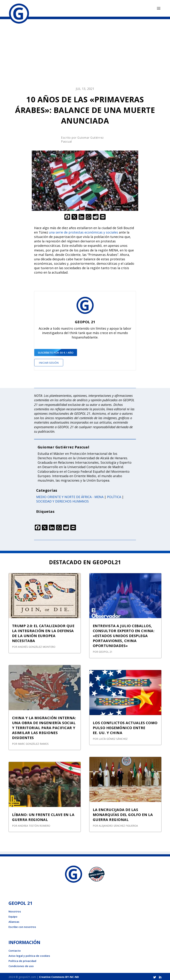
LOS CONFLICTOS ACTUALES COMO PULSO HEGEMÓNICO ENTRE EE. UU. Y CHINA (125, 727)
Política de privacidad (22, 960)
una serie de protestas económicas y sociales (83, 231)
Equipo (13, 916)
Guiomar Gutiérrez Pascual (64, 446)
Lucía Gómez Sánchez (113, 738)
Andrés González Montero (37, 646)
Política (114, 496)
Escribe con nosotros (22, 926)
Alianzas (14, 921)
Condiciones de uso (21, 965)
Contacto (15, 950)
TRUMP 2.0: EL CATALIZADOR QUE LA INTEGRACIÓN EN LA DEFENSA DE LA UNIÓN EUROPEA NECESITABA (43, 632)
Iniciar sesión (49, 362)
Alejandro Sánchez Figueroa (118, 825)
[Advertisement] (85, 54)
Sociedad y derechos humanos (62, 500)
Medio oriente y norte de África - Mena (70, 496)
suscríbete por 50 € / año (56, 351)
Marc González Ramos (33, 743)
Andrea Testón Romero (34, 825)
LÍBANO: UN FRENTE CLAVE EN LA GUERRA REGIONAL (43, 816)
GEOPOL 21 (105, 651)
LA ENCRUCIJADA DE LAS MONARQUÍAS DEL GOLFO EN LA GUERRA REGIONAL (123, 814)
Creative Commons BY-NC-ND (59, 976)
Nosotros (15, 910)
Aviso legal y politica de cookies (29, 955)
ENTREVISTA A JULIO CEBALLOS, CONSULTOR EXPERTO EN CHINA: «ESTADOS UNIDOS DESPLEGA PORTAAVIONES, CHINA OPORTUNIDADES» (124, 635)
